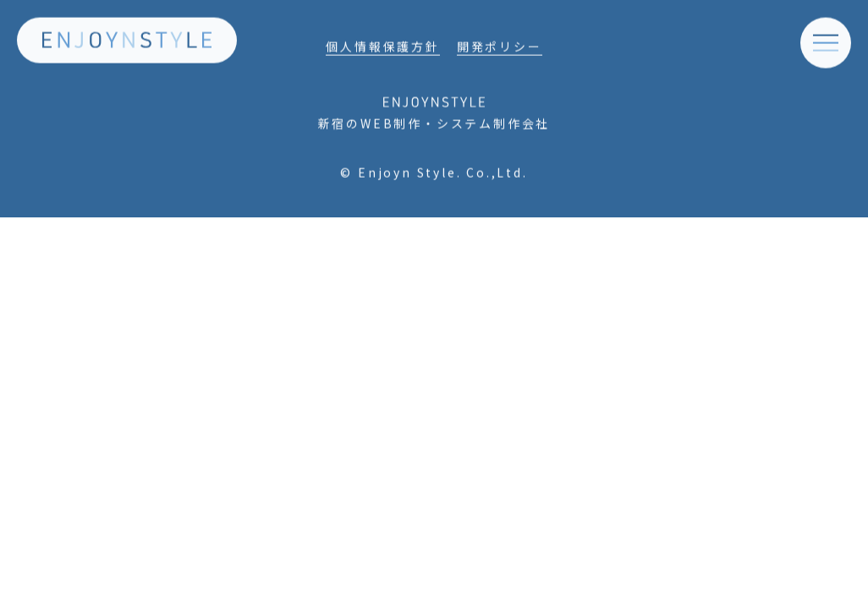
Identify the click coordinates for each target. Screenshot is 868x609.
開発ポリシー (500, 50)
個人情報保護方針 (382, 50)
